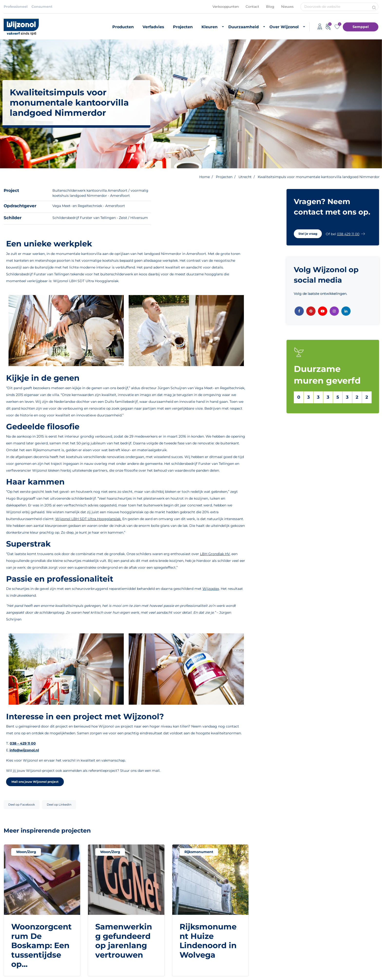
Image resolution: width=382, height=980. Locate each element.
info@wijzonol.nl (24, 750)
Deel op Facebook (22, 805)
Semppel (361, 27)
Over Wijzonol (284, 27)
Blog (270, 7)
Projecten (183, 27)
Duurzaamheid (244, 27)
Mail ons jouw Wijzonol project (35, 782)
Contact (252, 7)
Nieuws (287, 7)
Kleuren (210, 27)
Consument (42, 7)
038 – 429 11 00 (23, 743)
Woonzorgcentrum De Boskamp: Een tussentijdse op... (41, 945)
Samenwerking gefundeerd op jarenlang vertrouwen (124, 941)
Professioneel (16, 7)
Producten (123, 27)
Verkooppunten (226, 7)
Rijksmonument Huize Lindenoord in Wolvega (208, 941)
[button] (308, 234)
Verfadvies (153, 27)
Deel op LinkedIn (59, 805)
